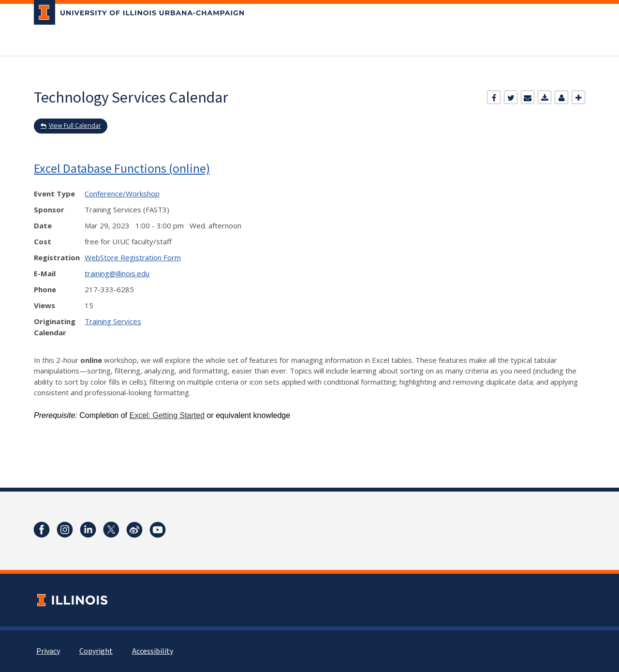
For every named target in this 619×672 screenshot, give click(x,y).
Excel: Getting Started (167, 415)
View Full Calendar (75, 126)
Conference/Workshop (122, 194)
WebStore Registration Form (133, 257)
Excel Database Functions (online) (122, 168)
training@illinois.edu (117, 273)
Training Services (113, 321)
